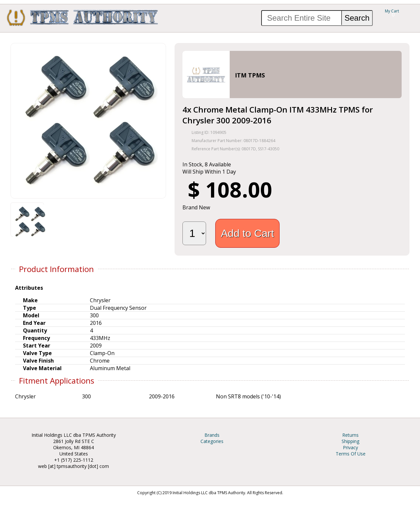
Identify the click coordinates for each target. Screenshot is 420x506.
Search (357, 18)
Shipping (350, 441)
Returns (350, 435)
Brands (212, 435)
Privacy (350, 447)
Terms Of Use (351, 454)
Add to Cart (247, 233)
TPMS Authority (83, 17)
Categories (212, 441)
